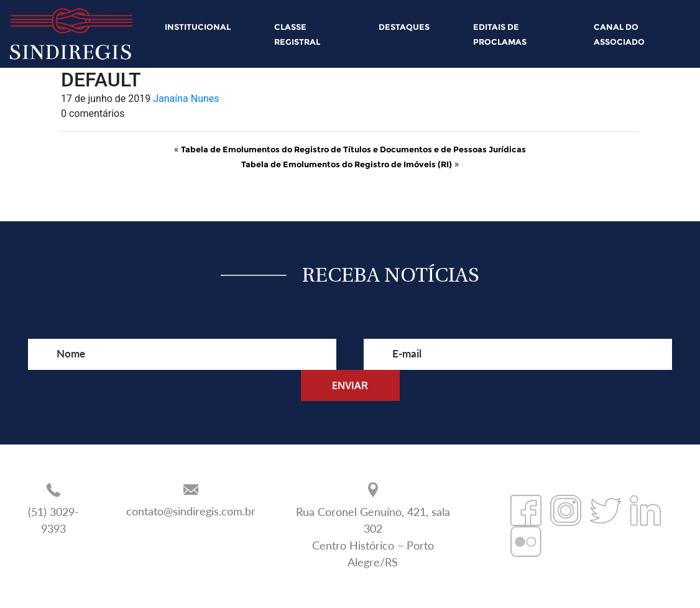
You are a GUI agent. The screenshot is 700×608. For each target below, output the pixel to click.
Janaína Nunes (186, 99)
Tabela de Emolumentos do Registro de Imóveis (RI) (347, 164)
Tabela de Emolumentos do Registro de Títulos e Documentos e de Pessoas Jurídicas (353, 149)
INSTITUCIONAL (198, 27)
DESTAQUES (404, 27)
